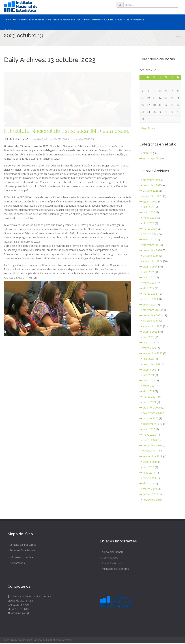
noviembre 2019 (151, 445)
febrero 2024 (149, 299)
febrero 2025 (149, 234)
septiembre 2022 (151, 353)
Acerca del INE (20, 20)
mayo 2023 (148, 348)
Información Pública (103, 20)
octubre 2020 (149, 418)
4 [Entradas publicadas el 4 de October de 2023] (154, 91)
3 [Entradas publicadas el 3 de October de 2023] (148, 91)
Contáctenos (137, 20)
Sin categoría (61, 139)
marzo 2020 (148, 440)
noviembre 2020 (151, 413)
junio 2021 (147, 380)
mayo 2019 (148, 478)
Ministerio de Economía (115, 569)
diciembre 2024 (150, 245)
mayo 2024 (148, 283)
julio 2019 (147, 467)
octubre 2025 (149, 191)
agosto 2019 (149, 462)
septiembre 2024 (151, 261)
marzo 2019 (148, 489)
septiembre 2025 (151, 196)
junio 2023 (147, 342)
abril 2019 (147, 483)
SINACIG (86, 20)
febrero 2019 (149, 494)
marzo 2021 (148, 397)
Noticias (146, 153)
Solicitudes (11, 30)
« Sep (143, 128)
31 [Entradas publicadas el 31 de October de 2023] (148, 119)
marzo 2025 (148, 229)
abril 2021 (147, 391)
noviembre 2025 (151, 185)
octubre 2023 (149, 321)
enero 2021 (148, 402)
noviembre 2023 (151, 315)
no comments (86, 139)
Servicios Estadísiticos (21, 550)
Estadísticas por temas (22, 545)
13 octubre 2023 (17, 139)
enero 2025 (148, 239)
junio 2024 (147, 277)
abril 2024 (147, 288)
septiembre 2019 (151, 456)
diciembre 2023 (150, 310)
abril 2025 (147, 223)
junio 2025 (147, 212)
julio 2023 (147, 337)
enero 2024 (148, 304)
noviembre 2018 (151, 500)
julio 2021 (147, 375)
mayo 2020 (148, 435)
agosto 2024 (149, 267)
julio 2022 (147, 359)
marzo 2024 (148, 294)
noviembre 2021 (151, 364)
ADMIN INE (42, 139)
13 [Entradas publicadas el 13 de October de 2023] (166, 98)
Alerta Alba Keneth (112, 552)
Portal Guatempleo (112, 563)
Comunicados (109, 558)
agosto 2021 (149, 370)
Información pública (20, 557)
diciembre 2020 (150, 407)
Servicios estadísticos (64, 20)
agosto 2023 (149, 332)
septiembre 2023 (151, 326)
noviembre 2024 (151, 250)
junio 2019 (147, 473)
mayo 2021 (148, 386)
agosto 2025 (149, 201)
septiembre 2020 (151, 424)
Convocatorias (122, 20)
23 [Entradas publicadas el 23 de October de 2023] (142, 112)
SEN (79, 20)
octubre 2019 (149, 451)
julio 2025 (147, 207)
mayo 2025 (148, 218)
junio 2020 (147, 429)
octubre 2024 (149, 256)
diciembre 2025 (150, 180)
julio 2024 (147, 272)
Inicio (8, 20)
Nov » (151, 128)
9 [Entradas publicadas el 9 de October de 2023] (142, 98)
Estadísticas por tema (40, 20)
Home (178, 36)
